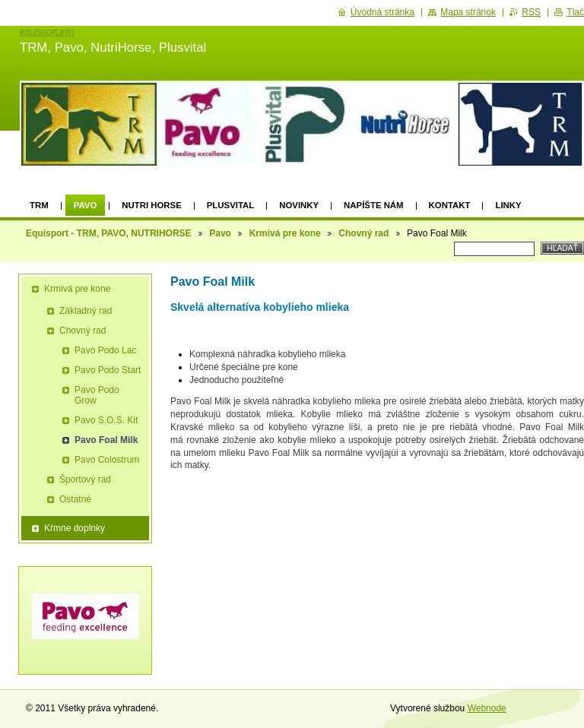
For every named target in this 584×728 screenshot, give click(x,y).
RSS (531, 12)
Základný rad (86, 311)
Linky (508, 205)
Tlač (575, 12)
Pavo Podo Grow (97, 395)
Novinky (299, 205)
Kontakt (450, 205)
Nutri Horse (151, 205)
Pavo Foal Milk (106, 440)
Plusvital (230, 205)
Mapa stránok (468, 12)
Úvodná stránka (382, 12)
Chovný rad (363, 233)
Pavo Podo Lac (105, 350)
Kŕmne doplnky (75, 528)
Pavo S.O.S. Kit (106, 420)
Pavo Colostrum (107, 460)
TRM (39, 205)
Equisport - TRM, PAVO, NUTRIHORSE (109, 233)
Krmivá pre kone (285, 233)
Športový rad (85, 480)
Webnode (487, 708)
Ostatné (75, 499)
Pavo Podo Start (108, 370)
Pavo (86, 205)
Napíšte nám (373, 205)
